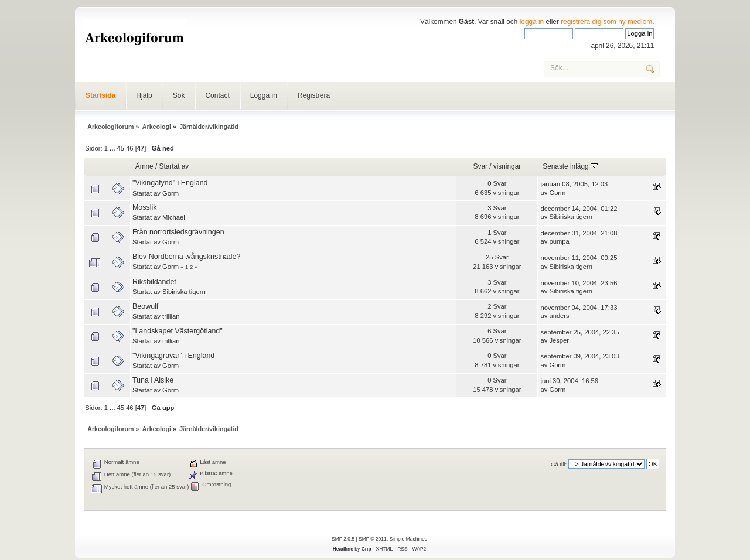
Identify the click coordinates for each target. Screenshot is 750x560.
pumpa (559, 241)
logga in (532, 22)
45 (121, 148)
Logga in (264, 95)
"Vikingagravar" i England (173, 356)
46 (129, 148)
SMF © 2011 (373, 539)
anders (559, 316)
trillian (171, 316)
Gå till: (559, 464)
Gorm (171, 193)
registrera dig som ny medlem (606, 22)
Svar (480, 166)
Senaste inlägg (570, 166)
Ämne (144, 166)
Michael (174, 217)
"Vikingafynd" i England (170, 183)
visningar (507, 166)
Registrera (314, 95)
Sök (179, 95)
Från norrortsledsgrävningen (178, 232)
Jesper (559, 340)
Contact (217, 95)
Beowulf (145, 306)
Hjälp (144, 95)
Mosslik (145, 207)
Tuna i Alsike (153, 380)
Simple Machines (408, 539)
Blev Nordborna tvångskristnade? (186, 257)
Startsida (100, 95)
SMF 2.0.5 (343, 539)
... (113, 148)
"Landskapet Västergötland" (178, 331)
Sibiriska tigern (571, 217)
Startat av (174, 166)
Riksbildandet (154, 282)
